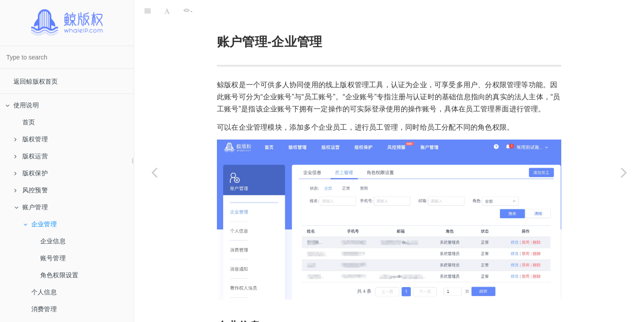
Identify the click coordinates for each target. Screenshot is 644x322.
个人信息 (44, 292)
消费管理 (44, 309)
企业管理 (40, 224)
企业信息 (53, 241)
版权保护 (31, 173)
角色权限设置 (59, 275)
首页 (29, 122)
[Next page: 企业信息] (624, 172)
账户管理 (31, 207)
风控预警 (31, 190)
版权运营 (31, 156)
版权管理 (31, 139)
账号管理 (53, 258)
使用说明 (22, 105)
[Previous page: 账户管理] (154, 172)
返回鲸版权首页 (36, 81)
